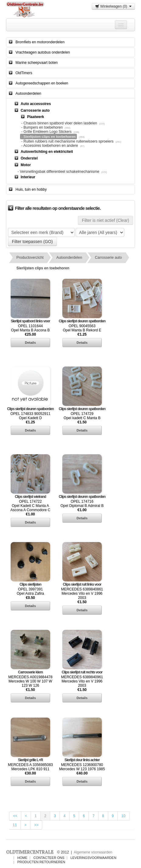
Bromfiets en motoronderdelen (40, 42)
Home (22, 858)
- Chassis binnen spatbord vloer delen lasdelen (59, 123)
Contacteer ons (49, 858)
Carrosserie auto (108, 258)
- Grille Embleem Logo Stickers (46, 132)
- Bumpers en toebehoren (42, 127)
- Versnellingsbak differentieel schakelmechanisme (58, 172)
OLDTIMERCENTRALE (30, 852)
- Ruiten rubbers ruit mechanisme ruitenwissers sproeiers (68, 141)
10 (123, 816)
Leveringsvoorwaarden (93, 858)
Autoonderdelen (28, 94)
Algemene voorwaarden (93, 852)
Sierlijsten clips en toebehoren (43, 268)
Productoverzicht (30, 258)
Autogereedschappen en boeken (42, 83)
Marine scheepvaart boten (37, 63)
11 (15, 825)
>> (36, 825)
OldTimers (24, 73)
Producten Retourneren (41, 862)
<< (15, 816)
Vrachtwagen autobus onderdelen (43, 52)
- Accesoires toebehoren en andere (50, 146)
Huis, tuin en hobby (31, 189)
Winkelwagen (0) (113, 6)
